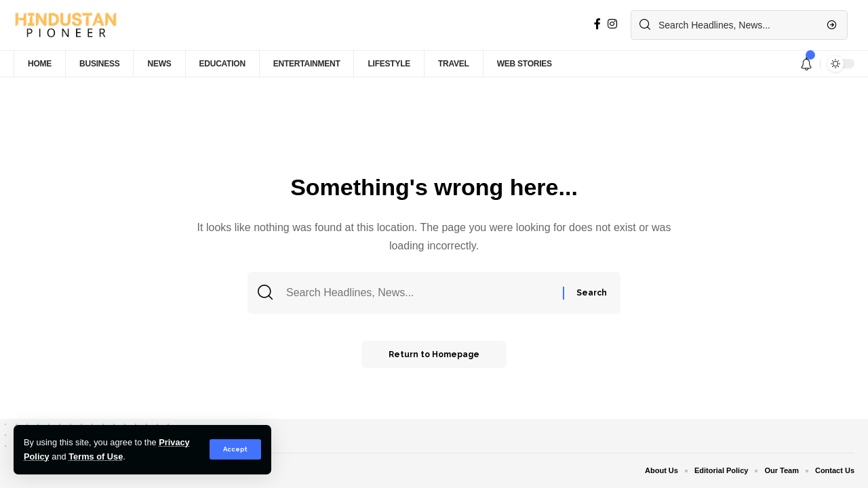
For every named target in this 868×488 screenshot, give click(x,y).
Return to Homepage (434, 354)
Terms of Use (96, 456)
